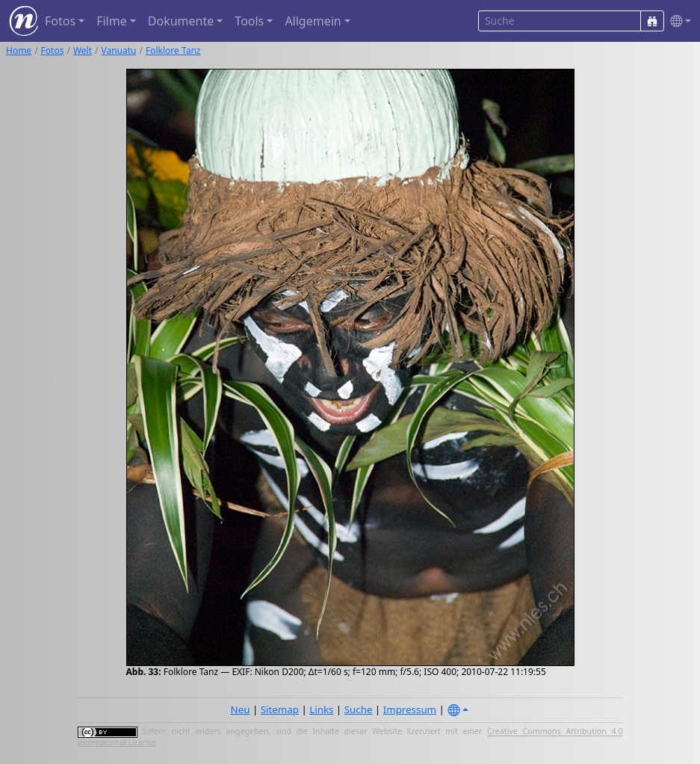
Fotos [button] (60, 21)
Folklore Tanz (173, 50)
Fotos (53, 50)
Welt (83, 50)
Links (321, 709)
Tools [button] (249, 21)
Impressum (410, 709)
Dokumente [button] (181, 21)
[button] (678, 21)
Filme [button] (112, 21)
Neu (241, 709)
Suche (359, 709)
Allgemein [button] (313, 21)
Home (19, 50)
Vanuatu (119, 50)
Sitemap (280, 709)
